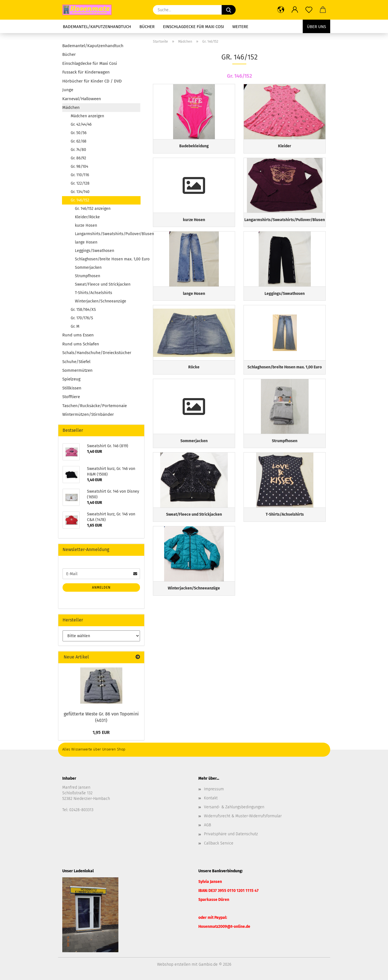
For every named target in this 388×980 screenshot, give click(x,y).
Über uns (316, 27)
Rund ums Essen (78, 335)
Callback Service (219, 843)
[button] (281, 10)
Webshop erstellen (174, 964)
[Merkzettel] (309, 10)
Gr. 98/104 (79, 167)
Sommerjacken (88, 268)
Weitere (240, 27)
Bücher (147, 27)
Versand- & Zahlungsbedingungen (234, 807)
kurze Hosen (86, 225)
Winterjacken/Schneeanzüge (101, 301)
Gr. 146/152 (80, 200)
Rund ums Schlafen (81, 344)
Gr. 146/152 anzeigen (93, 209)
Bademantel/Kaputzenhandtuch (97, 27)
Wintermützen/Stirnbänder (88, 414)
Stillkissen (72, 388)
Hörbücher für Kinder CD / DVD (92, 81)
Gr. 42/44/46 (81, 124)
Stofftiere (71, 397)
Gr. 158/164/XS (83, 310)
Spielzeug (71, 379)
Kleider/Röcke (87, 217)
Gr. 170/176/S (82, 318)
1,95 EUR (101, 732)
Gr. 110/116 (80, 175)
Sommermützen (77, 370)
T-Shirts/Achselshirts (94, 293)
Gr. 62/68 (79, 141)
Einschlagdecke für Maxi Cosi (193, 27)
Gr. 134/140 (80, 192)
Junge (68, 90)
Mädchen (71, 107)
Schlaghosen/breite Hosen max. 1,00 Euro (108, 259)
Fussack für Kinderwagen (86, 72)
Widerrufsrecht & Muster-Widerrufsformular (243, 816)
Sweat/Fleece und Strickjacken (103, 284)
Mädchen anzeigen (87, 116)
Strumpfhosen (88, 276)
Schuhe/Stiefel (76, 362)
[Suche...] (229, 10)
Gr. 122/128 (80, 183)
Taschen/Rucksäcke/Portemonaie (95, 406)
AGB (207, 825)
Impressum (214, 789)
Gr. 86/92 (78, 158)
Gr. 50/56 (79, 133)
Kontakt (211, 798)
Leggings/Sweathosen (95, 251)
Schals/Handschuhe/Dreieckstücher (97, 353)
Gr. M (75, 326)
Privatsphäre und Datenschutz (231, 834)
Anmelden (101, 587)
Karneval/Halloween (82, 99)
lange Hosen (86, 242)
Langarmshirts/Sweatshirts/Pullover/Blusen (108, 234)
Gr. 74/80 (78, 150)
